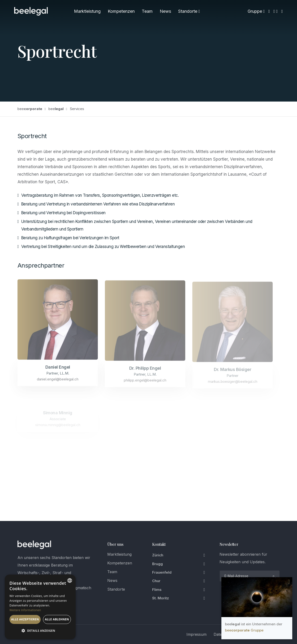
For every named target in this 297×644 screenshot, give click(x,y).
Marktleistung (87, 11)
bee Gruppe (244, 630)
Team (147, 11)
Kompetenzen (121, 11)
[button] (40, 631)
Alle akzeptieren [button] (25, 619)
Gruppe (256, 11)
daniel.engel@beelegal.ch (58, 383)
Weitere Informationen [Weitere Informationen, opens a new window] (25, 610)
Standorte (189, 11)
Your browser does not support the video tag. (257, 597)
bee (30, 109)
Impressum (196, 634)
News (165, 11)
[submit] (273, 576)
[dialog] (40, 607)
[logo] (34, 545)
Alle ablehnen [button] (57, 619)
